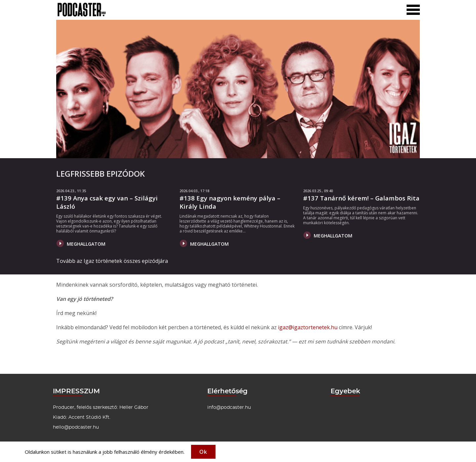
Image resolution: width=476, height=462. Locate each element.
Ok (203, 452)
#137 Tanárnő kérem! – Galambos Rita (361, 198)
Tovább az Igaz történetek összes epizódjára (112, 261)
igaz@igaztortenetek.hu (308, 327)
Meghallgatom (81, 243)
